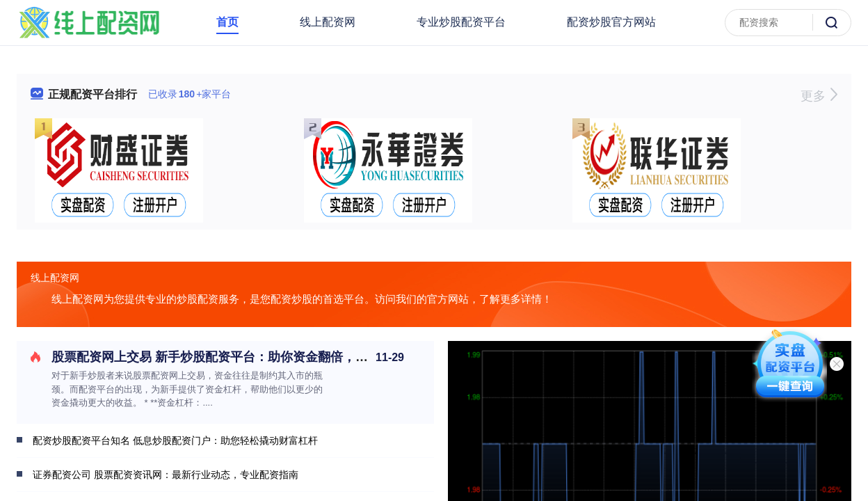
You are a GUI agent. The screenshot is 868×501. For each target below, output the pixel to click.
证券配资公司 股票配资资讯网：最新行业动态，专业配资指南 (166, 475)
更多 (819, 96)
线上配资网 (328, 22)
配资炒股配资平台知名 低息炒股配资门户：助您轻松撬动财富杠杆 (175, 440)
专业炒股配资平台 (461, 22)
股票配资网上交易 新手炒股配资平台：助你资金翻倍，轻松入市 (228, 357)
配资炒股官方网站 (611, 22)
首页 (227, 22)
